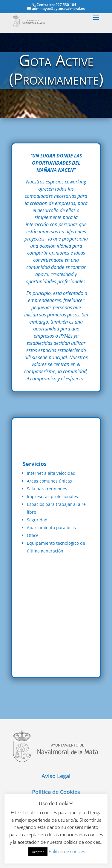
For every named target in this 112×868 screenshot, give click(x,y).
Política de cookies (67, 851)
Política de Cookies (56, 792)
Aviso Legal (56, 776)
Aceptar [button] (38, 852)
